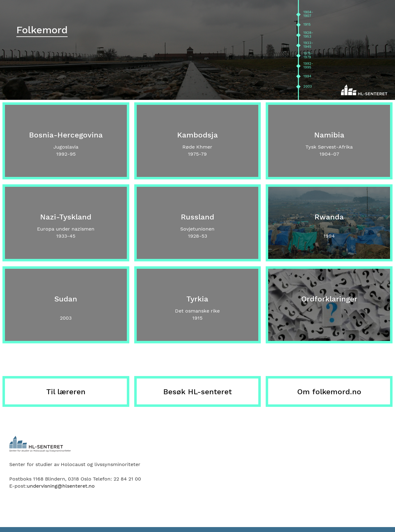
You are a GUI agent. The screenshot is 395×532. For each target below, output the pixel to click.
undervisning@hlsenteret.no (61, 486)
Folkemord (42, 30)
